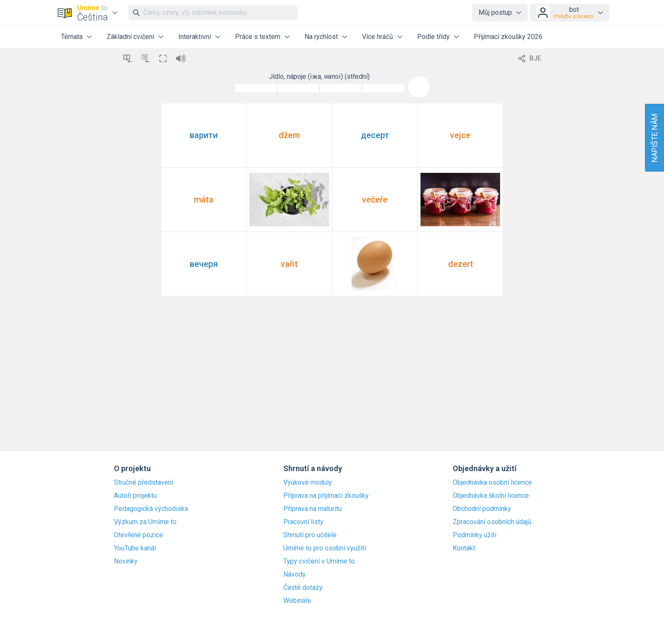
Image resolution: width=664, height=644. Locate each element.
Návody (295, 575)
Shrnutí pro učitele (310, 535)
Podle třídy (433, 37)
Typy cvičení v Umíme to (319, 561)
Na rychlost (321, 37)
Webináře (297, 601)
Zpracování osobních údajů (492, 522)
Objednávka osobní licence (492, 483)
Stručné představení (144, 483)
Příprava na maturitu (313, 509)
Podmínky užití (474, 535)
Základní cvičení (130, 37)
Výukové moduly (308, 483)
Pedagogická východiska (151, 509)
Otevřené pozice (138, 535)
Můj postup (495, 12)
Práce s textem (258, 37)
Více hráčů (378, 37)
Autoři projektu (135, 496)
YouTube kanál (135, 548)
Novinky (126, 561)
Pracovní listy (303, 522)
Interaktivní (195, 37)
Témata (72, 37)
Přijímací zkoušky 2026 (508, 37)
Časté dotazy (303, 588)
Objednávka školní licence (491, 496)
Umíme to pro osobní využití (325, 548)
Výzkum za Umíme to (145, 522)
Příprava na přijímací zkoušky (326, 496)
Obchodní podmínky (482, 509)
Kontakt (464, 548)
